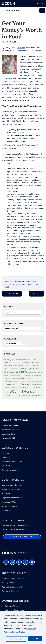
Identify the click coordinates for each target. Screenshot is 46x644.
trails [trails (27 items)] (10, 385)
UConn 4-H (7, 511)
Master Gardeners (9, 506)
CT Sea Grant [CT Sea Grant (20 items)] (34, 366)
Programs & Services (11, 425)
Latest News (7, 466)
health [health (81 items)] (21, 375)
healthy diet (9, 287)
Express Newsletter (10, 470)
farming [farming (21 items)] (27, 369)
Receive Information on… (13, 462)
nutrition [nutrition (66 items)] (8, 381)
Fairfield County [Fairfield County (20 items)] (16, 369)
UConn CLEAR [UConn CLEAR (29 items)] (30, 388)
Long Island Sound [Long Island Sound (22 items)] (15, 378)
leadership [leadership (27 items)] (37, 375)
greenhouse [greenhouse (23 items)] (14, 375)
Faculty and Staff (9, 583)
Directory (6, 457)
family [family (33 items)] (23, 369)
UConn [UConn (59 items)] (15, 385)
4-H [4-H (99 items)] (6, 359)
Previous (12, 294)
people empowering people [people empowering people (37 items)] (22, 381)
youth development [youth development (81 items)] (32, 396)
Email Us (6, 453)
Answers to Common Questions (15, 526)
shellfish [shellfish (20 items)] (38, 381)
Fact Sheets (7, 494)
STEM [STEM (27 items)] (6, 385)
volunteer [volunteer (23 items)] (14, 396)
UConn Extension (10, 10)
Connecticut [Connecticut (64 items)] (35, 363)
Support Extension (10, 434)
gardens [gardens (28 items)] (39, 372)
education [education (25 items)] (7, 369)
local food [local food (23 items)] (7, 378)
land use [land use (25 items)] (30, 375)
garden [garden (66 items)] (13, 372)
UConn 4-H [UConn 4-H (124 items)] (25, 384)
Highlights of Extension (12, 498)
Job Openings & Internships (14, 587)
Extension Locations (10, 430)
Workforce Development (12, 489)
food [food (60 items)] (32, 369)
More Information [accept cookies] (16, 639)
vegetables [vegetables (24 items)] (8, 396)
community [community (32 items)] (25, 363)
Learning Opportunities (12, 485)
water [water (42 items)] (20, 396)
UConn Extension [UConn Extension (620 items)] (23, 392)
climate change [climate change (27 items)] (16, 363)
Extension (21, 48)
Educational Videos (10, 502)
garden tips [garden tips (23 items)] (7, 375)
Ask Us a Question (22, 537)
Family (18, 282)
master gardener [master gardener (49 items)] (28, 378)
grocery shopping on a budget (25, 284)
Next (37, 294)
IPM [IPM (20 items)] (26, 375)
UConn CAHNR (8, 438)
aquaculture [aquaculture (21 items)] (24, 360)
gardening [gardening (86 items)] (22, 372)
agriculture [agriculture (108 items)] (14, 359)
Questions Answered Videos (14, 530)
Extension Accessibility (12, 591)
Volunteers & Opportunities (13, 578)
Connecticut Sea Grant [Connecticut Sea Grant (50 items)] (14, 366)
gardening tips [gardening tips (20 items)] (32, 372)
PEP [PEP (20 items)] (34, 381)
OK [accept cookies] (35, 639)
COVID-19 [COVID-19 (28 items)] (27, 366)
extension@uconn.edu (15, 610)
